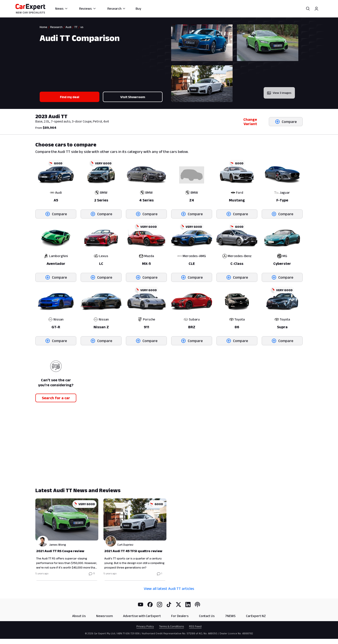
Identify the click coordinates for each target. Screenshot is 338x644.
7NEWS (230, 616)
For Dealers (180, 616)
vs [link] (82, 27)
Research (117, 9)
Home (43, 27)
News (62, 9)
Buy (138, 9)
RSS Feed (195, 626)
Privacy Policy (145, 626)
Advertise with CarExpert (142, 616)
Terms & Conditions (171, 626)
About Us (79, 616)
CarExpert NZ (256, 616)
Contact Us (207, 616)
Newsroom (104, 616)
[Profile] (316, 9)
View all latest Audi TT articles (169, 589)
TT (76, 27)
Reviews (88, 9)
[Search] (308, 9)
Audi (68, 27)
